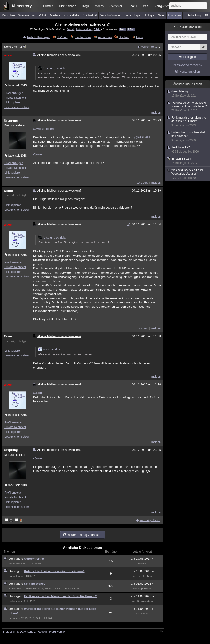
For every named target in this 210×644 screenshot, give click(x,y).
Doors (8, 191)
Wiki (146, 6)
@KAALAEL (142, 137)
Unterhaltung (193, 15)
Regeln (42, 632)
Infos (139, 37)
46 (66, 589)
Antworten (105, 37)
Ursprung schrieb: (52, 68)
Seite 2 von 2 (15, 47)
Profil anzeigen (14, 93)
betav (12, 618)
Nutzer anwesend (188, 27)
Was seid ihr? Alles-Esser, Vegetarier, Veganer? (188, 174)
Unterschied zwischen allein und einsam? (54, 571)
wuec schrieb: (49, 350)
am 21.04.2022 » (142, 609)
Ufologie (149, 15)
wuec (8, 55)
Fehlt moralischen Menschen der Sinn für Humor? (60, 596)
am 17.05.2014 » (142, 559)
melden (156, 113)
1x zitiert (142, 183)
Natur (161, 15)
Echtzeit (48, 6)
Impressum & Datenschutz (19, 632)
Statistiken (116, 6)
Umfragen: (16, 559)
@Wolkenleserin (44, 129)
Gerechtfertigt (34, 559)
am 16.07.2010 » (142, 571)
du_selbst (15, 576)
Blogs (85, 6)
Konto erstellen (190, 71)
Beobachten (83, 37)
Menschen (8, 15)
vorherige (147, 47)
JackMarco (15, 563)
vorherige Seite (150, 520)
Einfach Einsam (188, 161)
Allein (97, 29)
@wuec (38, 154)
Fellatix (13, 601)
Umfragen (175, 15)
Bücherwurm (16, 589)
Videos (99, 6)
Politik (43, 15)
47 (70, 589)
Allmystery (22, 6)
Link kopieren (13, 102)
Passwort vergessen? (188, 65)
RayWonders (145, 601)
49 (77, 589)
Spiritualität (90, 15)
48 (73, 589)
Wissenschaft (27, 15)
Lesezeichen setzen (17, 107)
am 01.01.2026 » (142, 584)
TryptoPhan (145, 576)
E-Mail (131, 29)
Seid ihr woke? (35, 584)
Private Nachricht (15, 98)
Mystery (55, 15)
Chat (133, 6)
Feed (122, 29)
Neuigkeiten (162, 6)
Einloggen (190, 57)
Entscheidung (84, 29)
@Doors (39, 393)
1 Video (63, 37)
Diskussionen (67, 6)
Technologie (133, 15)
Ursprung (11, 121)
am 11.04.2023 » (142, 596)
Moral (70, 29)
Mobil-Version (58, 632)
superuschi (145, 589)
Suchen (124, 37)
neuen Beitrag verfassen (85, 535)
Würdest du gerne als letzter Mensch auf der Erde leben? (188, 107)
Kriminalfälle (71, 15)
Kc (145, 563)
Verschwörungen (111, 15)
